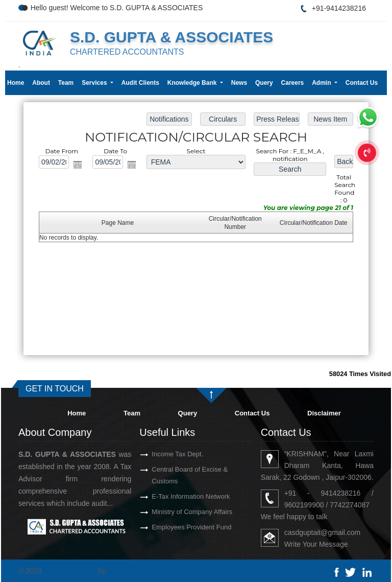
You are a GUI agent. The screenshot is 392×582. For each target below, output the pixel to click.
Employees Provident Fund (174, 527)
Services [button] (95, 83)
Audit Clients (140, 83)
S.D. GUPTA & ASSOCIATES (171, 37)
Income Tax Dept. (160, 454)
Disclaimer (324, 413)
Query (264, 83)
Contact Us (362, 83)
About (41, 83)
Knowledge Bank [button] (193, 83)
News (239, 83)
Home (16, 83)
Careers (293, 83)
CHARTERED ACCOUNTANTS (127, 52)
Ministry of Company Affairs (174, 512)
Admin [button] (322, 83)
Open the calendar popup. (78, 165)
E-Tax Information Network (173, 496)
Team (66, 83)
